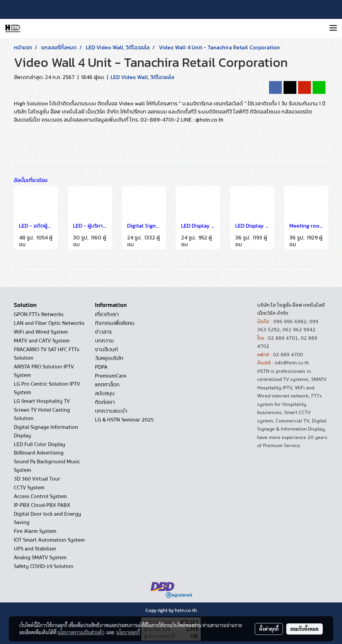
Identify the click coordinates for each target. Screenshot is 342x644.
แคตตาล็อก (107, 385)
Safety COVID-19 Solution (44, 566)
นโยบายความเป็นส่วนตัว (81, 632)
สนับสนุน (105, 393)
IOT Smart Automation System (49, 540)
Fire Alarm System (35, 531)
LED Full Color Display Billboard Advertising (40, 449)
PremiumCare (111, 376)
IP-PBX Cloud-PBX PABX (42, 505)
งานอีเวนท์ (106, 350)
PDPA (101, 367)
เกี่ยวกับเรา (107, 314)
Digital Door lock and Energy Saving (47, 518)
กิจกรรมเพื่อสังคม (115, 323)
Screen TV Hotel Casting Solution (42, 414)
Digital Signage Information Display (46, 431)
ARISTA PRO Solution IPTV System (44, 371)
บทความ (104, 341)
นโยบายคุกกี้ (128, 632)
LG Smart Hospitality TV (42, 401)
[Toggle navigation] (333, 28)
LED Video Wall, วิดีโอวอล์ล (142, 77)
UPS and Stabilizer (35, 549)
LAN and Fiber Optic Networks (49, 323)
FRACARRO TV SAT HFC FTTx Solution (47, 354)
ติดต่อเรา (105, 402)
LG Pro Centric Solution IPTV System (47, 388)
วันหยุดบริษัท (109, 358)
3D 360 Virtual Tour (37, 479)
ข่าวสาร (103, 332)
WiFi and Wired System (41, 332)
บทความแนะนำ (111, 411)
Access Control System (40, 496)
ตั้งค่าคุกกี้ (269, 629)
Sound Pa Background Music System (47, 466)
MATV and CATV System (42, 341)
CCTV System (29, 488)
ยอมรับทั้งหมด (304, 629)
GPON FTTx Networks (39, 314)
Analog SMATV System (40, 558)
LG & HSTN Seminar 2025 (124, 420)
